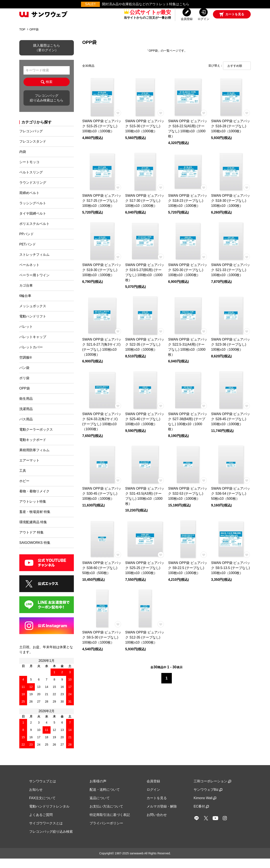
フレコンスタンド (33, 151)
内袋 (23, 161)
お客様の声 (98, 791)
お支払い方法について (106, 816)
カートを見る (157, 807)
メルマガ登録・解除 (162, 816)
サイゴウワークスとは (46, 833)
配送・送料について (105, 799)
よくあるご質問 (41, 824)
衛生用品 (26, 408)
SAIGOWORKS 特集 (35, 552)
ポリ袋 (24, 387)
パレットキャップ (33, 346)
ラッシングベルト (33, 213)
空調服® (26, 367)
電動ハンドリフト (33, 326)
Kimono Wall (205, 807)
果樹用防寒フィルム (34, 460)
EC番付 (201, 816)
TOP (22, 39)
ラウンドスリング (33, 192)
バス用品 (26, 429)
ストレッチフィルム (34, 264)
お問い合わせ (157, 824)
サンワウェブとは (43, 791)
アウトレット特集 (33, 511)
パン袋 (24, 377)
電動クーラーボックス (36, 439)
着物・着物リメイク (34, 501)
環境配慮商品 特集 (33, 532)
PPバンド (27, 243)
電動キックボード (33, 449)
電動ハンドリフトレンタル (49, 816)
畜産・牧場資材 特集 (35, 521)
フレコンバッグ (31, 141)
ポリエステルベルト (34, 233)
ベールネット (29, 274)
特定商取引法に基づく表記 (110, 824)
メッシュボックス (33, 315)
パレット (26, 336)
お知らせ (36, 799)
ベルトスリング (31, 182)
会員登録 (153, 791)
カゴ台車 (26, 295)
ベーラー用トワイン (34, 285)
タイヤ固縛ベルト (33, 223)
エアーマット (29, 470)
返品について (100, 807)
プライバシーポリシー (106, 833)
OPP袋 (34, 39)
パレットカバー (31, 357)
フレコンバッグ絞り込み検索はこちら (47, 107)
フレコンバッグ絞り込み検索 (51, 841)
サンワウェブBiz (208, 799)
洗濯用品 (26, 418)
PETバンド (28, 254)
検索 (46, 91)
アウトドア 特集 (31, 542)
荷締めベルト (29, 202)
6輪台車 (25, 305)
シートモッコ (29, 171)
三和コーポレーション (212, 791)
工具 (23, 480)
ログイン (153, 799)
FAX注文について (42, 807)
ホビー (24, 490)
